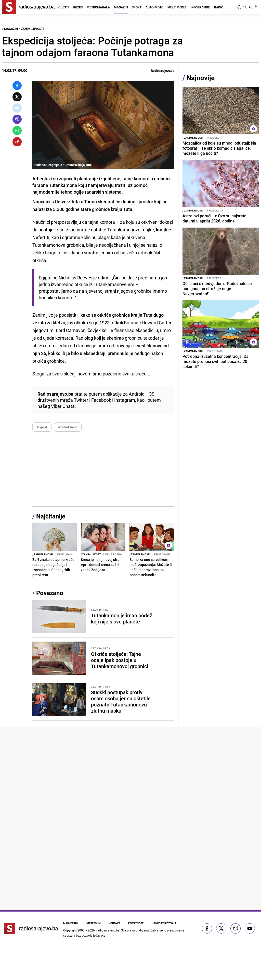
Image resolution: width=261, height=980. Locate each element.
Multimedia (177, 7)
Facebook (101, 400)
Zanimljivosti (32, 29)
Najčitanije (51, 516)
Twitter (81, 400)
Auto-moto (154, 7)
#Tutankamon (68, 427)
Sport (137, 7)
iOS (151, 394)
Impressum (93, 923)
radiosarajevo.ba (108, 930)
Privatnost (136, 923)
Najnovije (201, 78)
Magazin (121, 7)
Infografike (200, 7)
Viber (56, 406)
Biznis (78, 7)
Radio (219, 7)
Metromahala (98, 7)
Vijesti (63, 7)
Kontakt (114, 923)
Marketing (70, 923)
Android (137, 394)
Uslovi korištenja (164, 923)
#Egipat (42, 427)
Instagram (125, 400)
